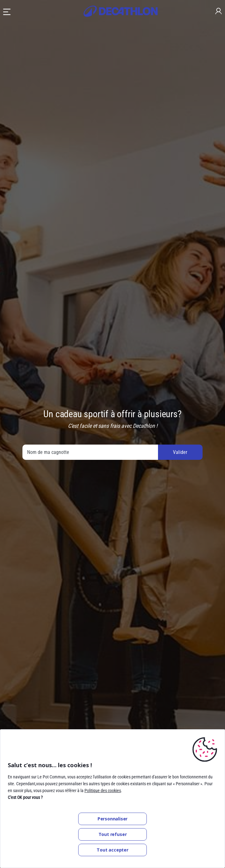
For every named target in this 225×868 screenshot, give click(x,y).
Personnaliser (113, 819)
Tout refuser (113, 834)
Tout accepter (112, 850)
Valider (180, 452)
